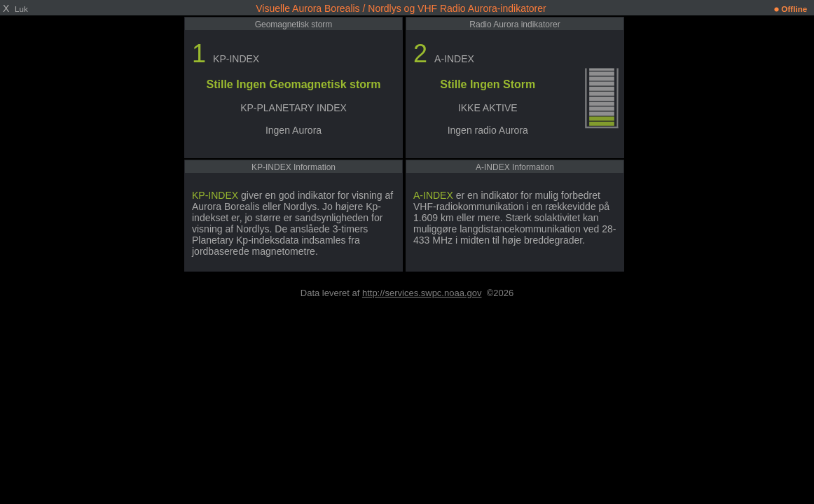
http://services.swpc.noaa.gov (422, 293)
